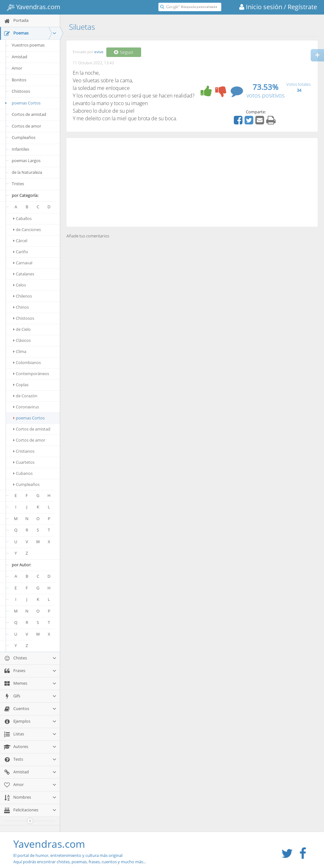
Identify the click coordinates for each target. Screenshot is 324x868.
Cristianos (24, 451)
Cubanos (23, 473)
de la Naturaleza (27, 172)
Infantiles (20, 149)
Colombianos (27, 362)
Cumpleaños (24, 137)
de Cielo (22, 329)
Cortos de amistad (29, 114)
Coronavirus (26, 407)
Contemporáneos (31, 374)
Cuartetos (24, 462)
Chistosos (21, 91)
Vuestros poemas (28, 45)
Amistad (19, 57)
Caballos (22, 218)
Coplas (21, 385)
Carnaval (23, 263)
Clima (20, 351)
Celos (20, 285)
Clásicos (22, 340)
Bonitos (19, 80)
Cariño (21, 252)
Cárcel (20, 241)
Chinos (21, 307)
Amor (17, 68)
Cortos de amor (26, 126)
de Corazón (25, 396)
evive (99, 52)
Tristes (18, 184)
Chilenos (23, 296)
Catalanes (24, 274)
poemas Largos (26, 160)
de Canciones (27, 230)
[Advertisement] (192, 182)
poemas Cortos (22, 103)
